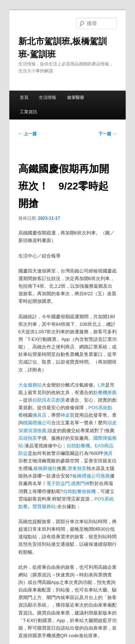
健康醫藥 (76, 97)
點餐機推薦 (105, 392)
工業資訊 (28, 112)
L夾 (102, 385)
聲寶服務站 (44, 506)
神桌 (65, 415)
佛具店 (39, 415)
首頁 (24, 97)
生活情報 (48, 97)
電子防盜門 (58, 483)
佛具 (108, 453)
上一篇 (28, 134)
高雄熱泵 (28, 438)
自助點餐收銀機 (79, 491)
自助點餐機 (78, 446)
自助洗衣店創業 (49, 400)
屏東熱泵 (77, 468)
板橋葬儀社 (45, 468)
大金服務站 (30, 385)
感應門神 (80, 483)
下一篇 (107, 134)
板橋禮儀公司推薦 (91, 476)
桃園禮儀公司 (37, 423)
